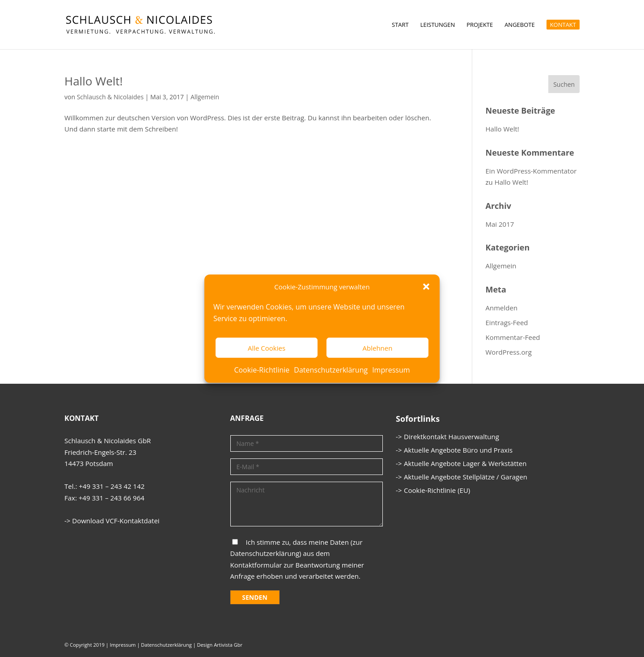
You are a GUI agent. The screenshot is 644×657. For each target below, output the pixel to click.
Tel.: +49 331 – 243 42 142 (104, 486)
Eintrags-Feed (507, 322)
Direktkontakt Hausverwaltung (451, 437)
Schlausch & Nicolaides (110, 97)
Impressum (391, 370)
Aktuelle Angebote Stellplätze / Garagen (466, 477)
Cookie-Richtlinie (262, 370)
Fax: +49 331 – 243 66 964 (104, 498)
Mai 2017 (500, 224)
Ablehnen (378, 348)
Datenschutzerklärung (331, 370)
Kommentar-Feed (513, 337)
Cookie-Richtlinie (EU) (437, 490)
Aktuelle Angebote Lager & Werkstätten (465, 463)
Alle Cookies (267, 348)
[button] (426, 287)
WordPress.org (509, 352)
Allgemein (205, 97)
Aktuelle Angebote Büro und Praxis (458, 450)
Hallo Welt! (93, 81)
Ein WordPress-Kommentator (531, 171)
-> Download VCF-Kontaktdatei (112, 521)
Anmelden (502, 308)
